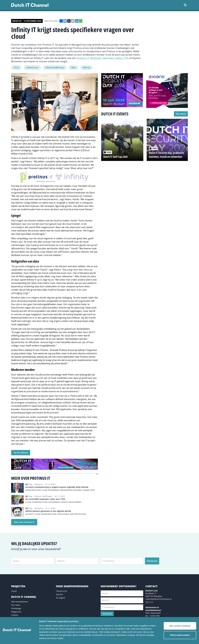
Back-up (86, 67)
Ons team (16, 605)
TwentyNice (108, 58)
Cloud (16, 67)
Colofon (15, 615)
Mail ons (149, 602)
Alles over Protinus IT (24, 522)
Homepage (16, 608)
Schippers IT (83, 58)
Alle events (181, 114)
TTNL (126, 58)
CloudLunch (62, 591)
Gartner (60, 594)
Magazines (16, 612)
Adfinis (119, 58)
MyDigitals (96, 58)
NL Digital (60, 598)
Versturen (152, 561)
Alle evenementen (20, 602)
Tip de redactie (21, 453)
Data (73, 67)
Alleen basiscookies (180, 635)
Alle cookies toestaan (180, 626)
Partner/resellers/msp (55, 67)
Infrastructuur (32, 67)
